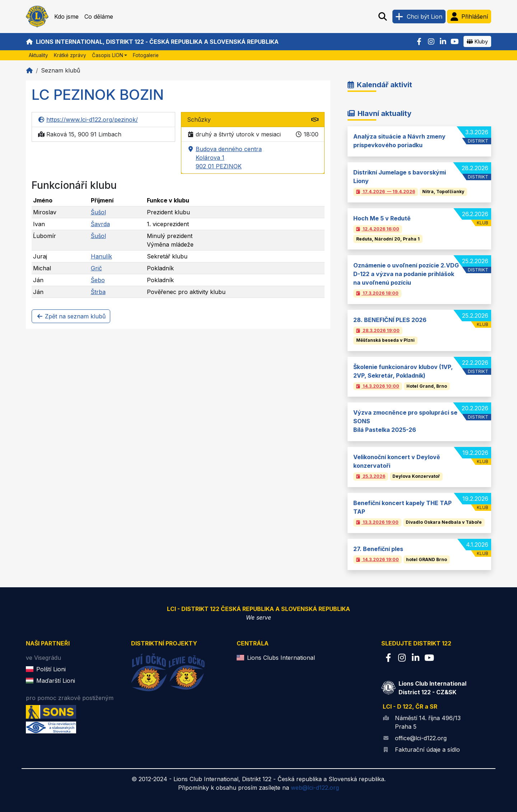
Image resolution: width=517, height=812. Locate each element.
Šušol (98, 212)
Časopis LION (108, 55)
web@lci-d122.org (315, 788)
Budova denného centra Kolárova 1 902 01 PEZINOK (224, 158)
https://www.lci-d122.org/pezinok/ (88, 120)
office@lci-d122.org (421, 738)
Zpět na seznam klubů (71, 316)
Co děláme (99, 17)
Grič (96, 268)
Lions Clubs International (281, 658)
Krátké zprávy (70, 55)
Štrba (98, 292)
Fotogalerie (146, 55)
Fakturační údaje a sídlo (427, 750)
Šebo (98, 280)
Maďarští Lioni (56, 681)
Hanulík (101, 256)
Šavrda (100, 224)
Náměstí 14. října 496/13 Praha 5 (428, 722)
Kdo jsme (66, 17)
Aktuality (38, 55)
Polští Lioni (51, 669)
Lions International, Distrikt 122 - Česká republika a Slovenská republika (152, 42)
